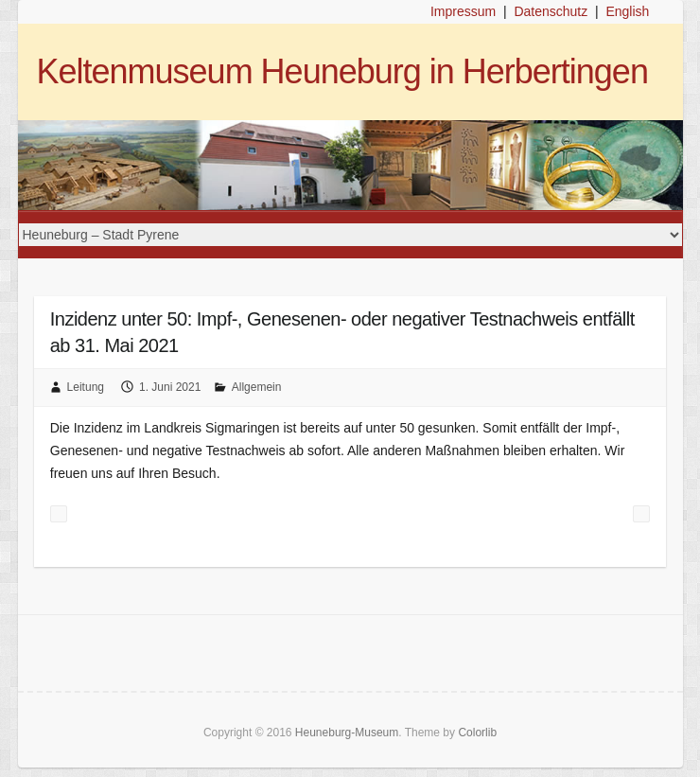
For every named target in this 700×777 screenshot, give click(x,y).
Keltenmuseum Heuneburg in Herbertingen (342, 71)
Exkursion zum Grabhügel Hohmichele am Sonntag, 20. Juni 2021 (641, 514)
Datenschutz (551, 11)
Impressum (463, 11)
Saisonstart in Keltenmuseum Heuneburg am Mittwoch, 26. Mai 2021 (59, 514)
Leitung (86, 387)
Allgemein (257, 387)
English (627, 11)
